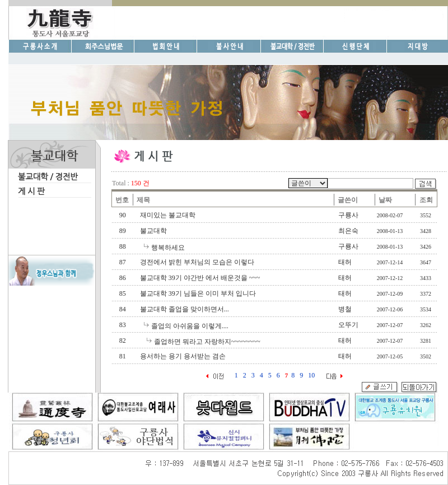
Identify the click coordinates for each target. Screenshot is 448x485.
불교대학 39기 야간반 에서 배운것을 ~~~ (200, 278)
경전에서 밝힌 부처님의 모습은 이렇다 (197, 262)
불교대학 (153, 231)
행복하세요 (168, 248)
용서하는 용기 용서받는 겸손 (183, 356)
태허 (345, 262)
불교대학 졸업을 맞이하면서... (185, 309)
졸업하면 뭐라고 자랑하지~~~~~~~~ (207, 342)
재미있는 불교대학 (168, 215)
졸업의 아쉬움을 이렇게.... (190, 326)
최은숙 (348, 231)
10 (311, 375)
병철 (345, 309)
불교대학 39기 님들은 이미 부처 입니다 (198, 293)
